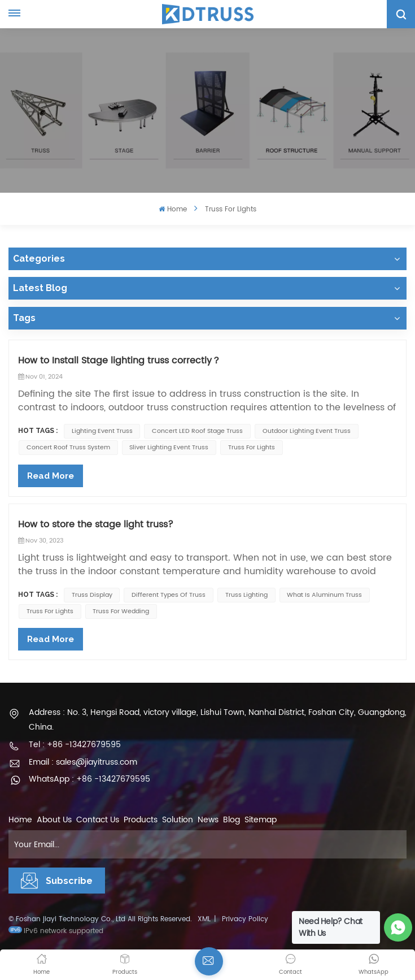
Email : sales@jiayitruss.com (83, 762)
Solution (178, 820)
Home (172, 209)
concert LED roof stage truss (197, 431)
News (208, 820)
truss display (92, 595)
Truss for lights (252, 448)
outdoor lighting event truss (307, 431)
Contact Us (98, 820)
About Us (54, 820)
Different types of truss (169, 595)
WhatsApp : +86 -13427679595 (89, 779)
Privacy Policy (245, 919)
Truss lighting (246, 595)
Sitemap (261, 820)
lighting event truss (102, 431)
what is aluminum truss (324, 595)
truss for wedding (121, 612)
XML (204, 919)
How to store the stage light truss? (96, 524)
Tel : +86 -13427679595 (75, 745)
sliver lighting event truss (169, 448)
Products (141, 820)
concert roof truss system (68, 448)
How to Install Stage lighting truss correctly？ (119, 361)
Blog (231, 820)
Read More (51, 476)
